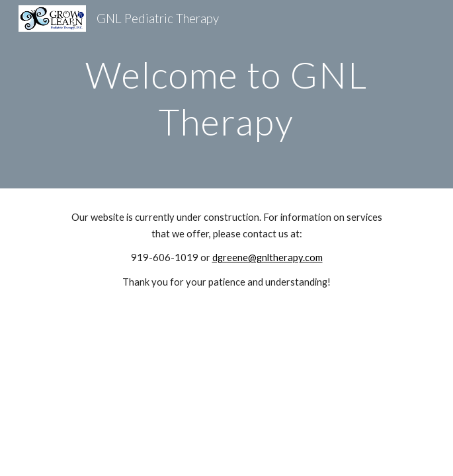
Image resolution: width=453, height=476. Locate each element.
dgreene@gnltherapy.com (268, 258)
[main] (226, 94)
